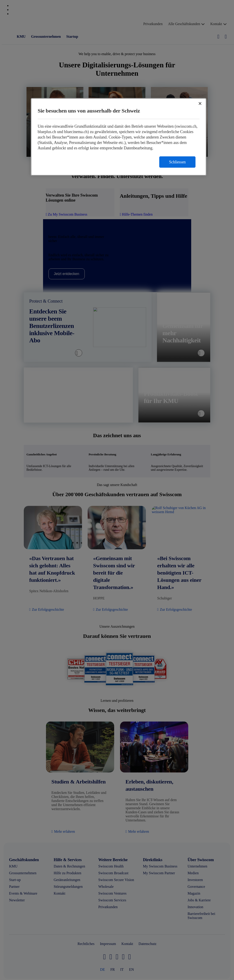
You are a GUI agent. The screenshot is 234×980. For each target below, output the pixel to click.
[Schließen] (200, 103)
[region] (119, 137)
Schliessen (177, 162)
